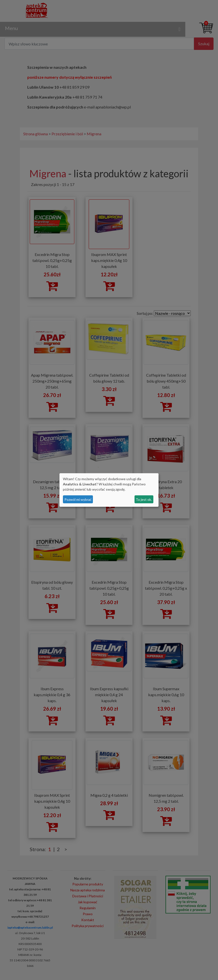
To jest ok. (144, 499)
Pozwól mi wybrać (78, 499)
